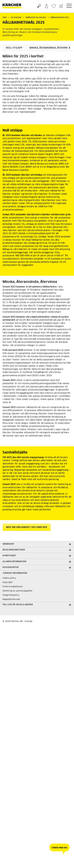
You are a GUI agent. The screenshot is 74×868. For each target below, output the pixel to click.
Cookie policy (9, 578)
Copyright (8, 582)
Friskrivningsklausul (13, 587)
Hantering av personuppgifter (18, 591)
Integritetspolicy (11, 595)
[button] (69, 48)
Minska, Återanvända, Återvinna (50, 48)
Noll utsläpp (14, 48)
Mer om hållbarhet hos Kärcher (27, 527)
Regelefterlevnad (11, 599)
